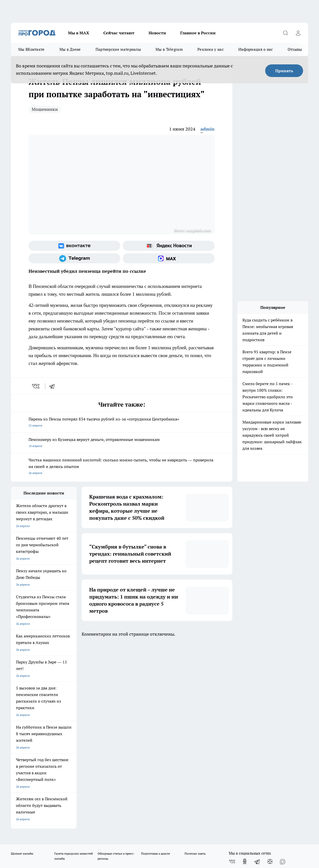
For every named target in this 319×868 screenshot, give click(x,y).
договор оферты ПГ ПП (28, 814)
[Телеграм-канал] (74, 258)
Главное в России (198, 33)
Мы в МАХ (79, 33)
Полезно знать (195, 668)
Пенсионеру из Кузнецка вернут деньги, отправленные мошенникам (122, 443)
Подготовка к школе (155, 668)
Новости (157, 33)
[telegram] (54, 386)
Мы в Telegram (169, 49)
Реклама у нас (211, 49)
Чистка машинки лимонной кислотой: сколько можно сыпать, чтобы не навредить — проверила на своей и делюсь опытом (122, 467)
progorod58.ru (87, 758)
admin (208, 129)
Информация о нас (256, 49)
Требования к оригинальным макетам (38, 696)
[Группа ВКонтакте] (74, 246)
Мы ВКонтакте (31, 49)
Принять (284, 71)
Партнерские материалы (118, 49)
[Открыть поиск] (285, 33)
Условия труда (85, 696)
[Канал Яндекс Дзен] (270, 676)
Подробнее (168, 826)
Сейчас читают (119, 33)
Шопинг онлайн (22, 668)
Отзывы (295, 49)
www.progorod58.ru (50, 710)
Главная (144, 696)
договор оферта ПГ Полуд (29, 809)
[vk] (36, 386)
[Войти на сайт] (298, 33)
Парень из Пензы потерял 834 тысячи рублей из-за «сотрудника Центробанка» (122, 423)
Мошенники (45, 109)
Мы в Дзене (70, 49)
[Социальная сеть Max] (169, 258)
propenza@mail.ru (77, 724)
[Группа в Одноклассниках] (245, 676)
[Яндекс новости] (169, 246)
